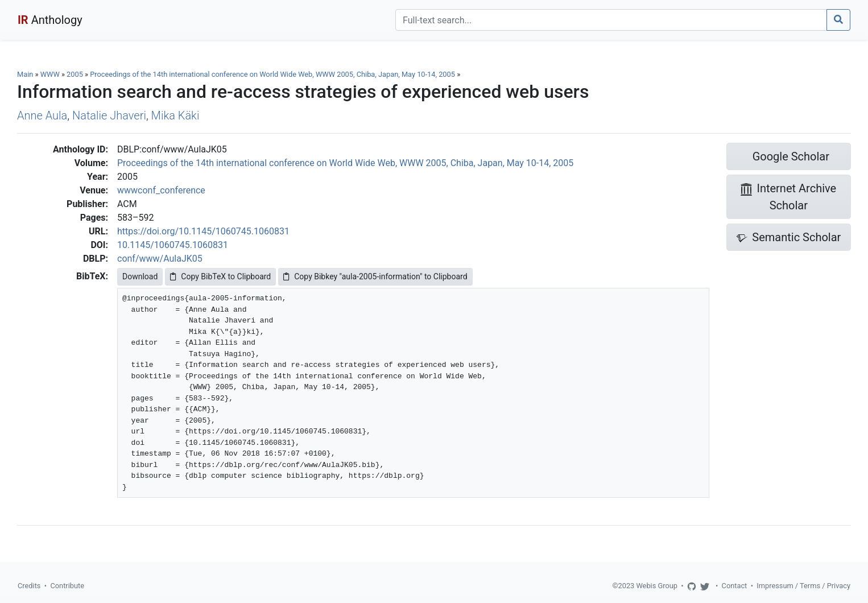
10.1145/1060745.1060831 (173, 245)
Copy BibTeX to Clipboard (220, 276)
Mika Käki (175, 115)
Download (140, 276)
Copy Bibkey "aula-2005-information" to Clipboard (375, 276)
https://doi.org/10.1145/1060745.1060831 (203, 231)
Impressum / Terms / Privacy (803, 586)
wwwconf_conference (161, 190)
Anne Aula (42, 115)
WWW (50, 74)
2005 (75, 74)
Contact (735, 586)
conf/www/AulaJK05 (160, 259)
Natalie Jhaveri (109, 115)
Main (25, 74)
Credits (29, 586)
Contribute (67, 586)
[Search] (611, 20)
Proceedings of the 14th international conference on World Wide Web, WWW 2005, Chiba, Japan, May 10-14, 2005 (273, 74)
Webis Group (657, 586)
